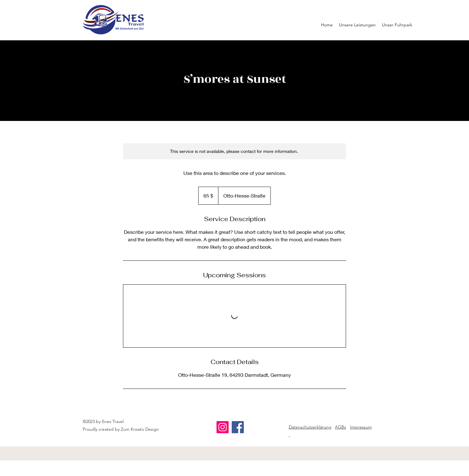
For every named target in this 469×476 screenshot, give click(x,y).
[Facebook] (238, 427)
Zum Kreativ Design (140, 429)
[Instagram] (223, 427)
